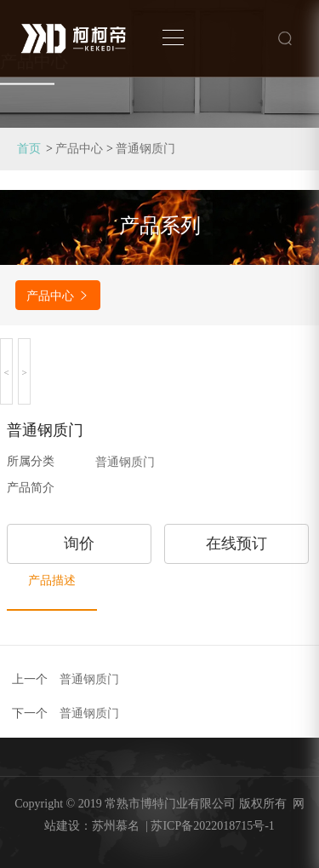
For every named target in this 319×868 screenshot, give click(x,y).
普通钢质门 (145, 149)
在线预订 (236, 543)
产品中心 (79, 149)
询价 (79, 543)
